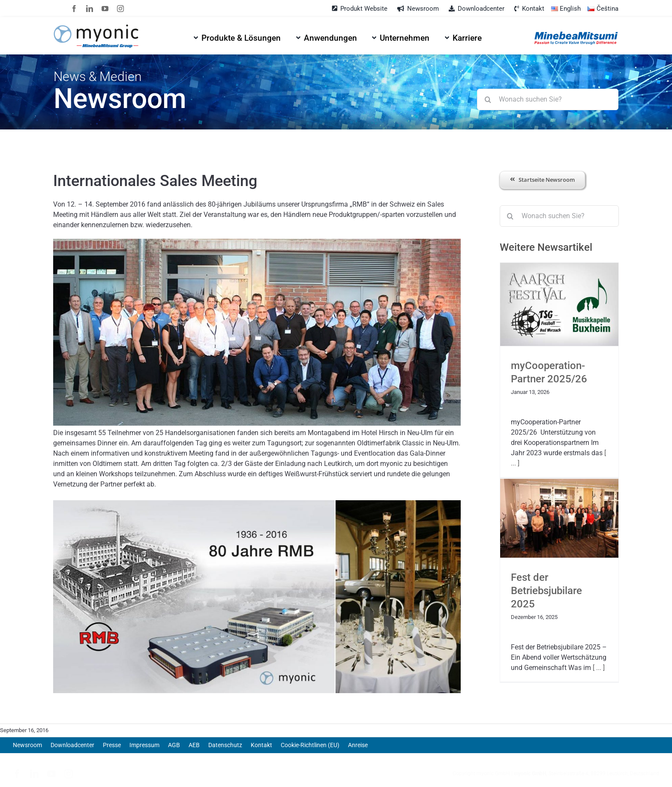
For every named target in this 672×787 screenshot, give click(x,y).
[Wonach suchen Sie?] (547, 99)
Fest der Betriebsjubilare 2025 (546, 591)
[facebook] (74, 9)
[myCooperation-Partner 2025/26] (559, 305)
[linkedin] (90, 9)
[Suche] (488, 99)
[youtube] (105, 9)
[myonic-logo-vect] (96, 28)
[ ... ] (598, 668)
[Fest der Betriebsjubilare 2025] (559, 518)
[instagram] (120, 9)
